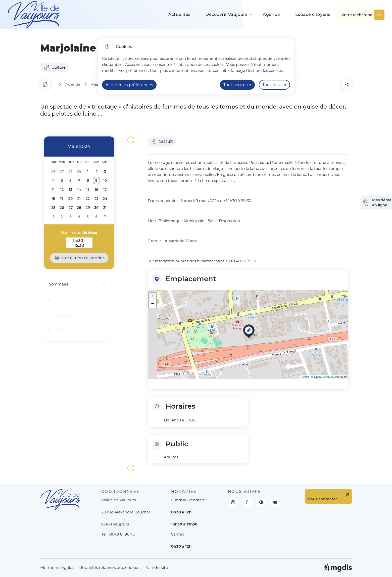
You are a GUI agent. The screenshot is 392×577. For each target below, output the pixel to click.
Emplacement (69, 301)
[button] (319, 84)
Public (62, 330)
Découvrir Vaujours (226, 14)
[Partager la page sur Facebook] (333, 84)
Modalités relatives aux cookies (109, 568)
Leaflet (305, 377)
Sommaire (77, 284)
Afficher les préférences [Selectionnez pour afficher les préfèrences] (129, 85)
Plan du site (156, 568)
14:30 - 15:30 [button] (83, 243)
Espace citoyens (313, 14)
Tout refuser (274, 85)
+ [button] (153, 297)
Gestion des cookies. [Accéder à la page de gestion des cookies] (265, 70)
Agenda (271, 14)
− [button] (153, 304)
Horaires (64, 315)
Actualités (179, 14)
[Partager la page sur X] (347, 84)
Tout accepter (237, 85)
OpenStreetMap (324, 377)
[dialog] (196, 66)
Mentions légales (57, 568)
